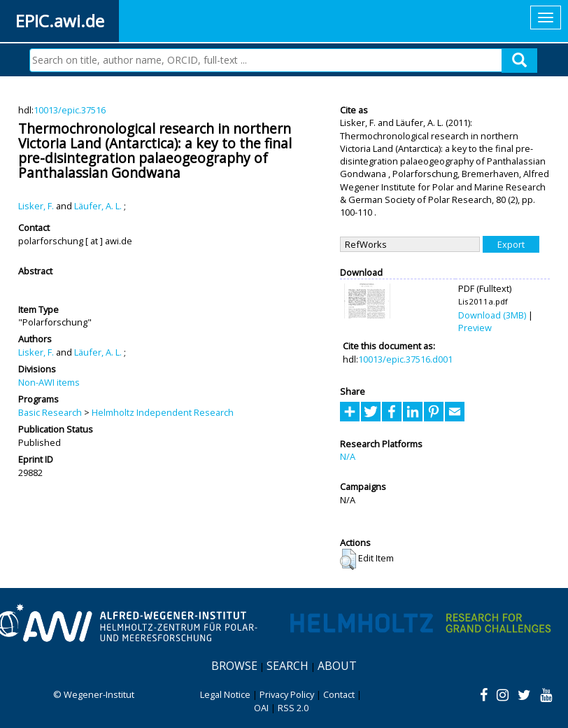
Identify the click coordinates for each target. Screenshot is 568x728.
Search (287, 666)
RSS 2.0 (293, 708)
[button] (348, 559)
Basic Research (50, 412)
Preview (475, 328)
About (337, 666)
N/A (348, 456)
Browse (234, 666)
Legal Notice (225, 694)
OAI (261, 708)
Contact (339, 694)
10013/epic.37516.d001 (405, 359)
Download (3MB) (492, 315)
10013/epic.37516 (70, 110)
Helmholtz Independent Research (163, 412)
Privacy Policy (287, 694)
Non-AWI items (49, 382)
